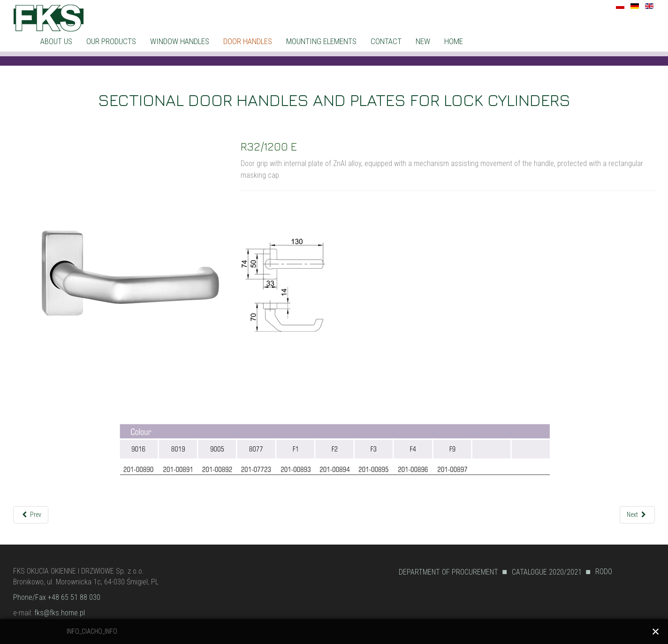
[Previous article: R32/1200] (31, 515)
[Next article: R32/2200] (637, 515)
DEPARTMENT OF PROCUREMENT (448, 572)
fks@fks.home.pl (60, 613)
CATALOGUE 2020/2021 (547, 572)
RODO (604, 572)
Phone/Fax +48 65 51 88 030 (57, 597)
